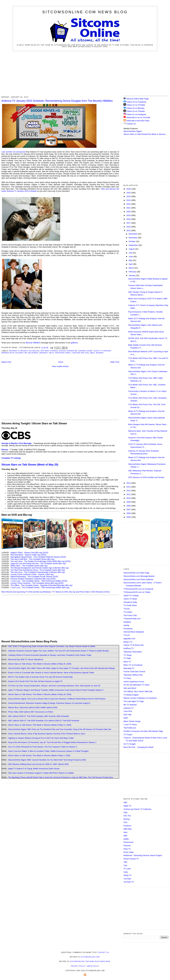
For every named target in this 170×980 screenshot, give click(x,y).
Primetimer (128, 629)
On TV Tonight (130, 744)
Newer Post (6, 362)
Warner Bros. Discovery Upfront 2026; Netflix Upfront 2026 (33, 707)
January (132, 275)
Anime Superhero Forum (134, 682)
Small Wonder (97, 353)
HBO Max (128, 829)
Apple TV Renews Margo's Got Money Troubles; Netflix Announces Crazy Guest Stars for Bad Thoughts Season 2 (56, 690)
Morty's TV (128, 642)
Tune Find (128, 711)
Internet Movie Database (134, 632)
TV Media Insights (131, 695)
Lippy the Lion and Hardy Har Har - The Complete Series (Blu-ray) (38, 563)
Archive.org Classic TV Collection (137, 809)
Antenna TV (14, 351)
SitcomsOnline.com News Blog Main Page (90, 961)
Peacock (127, 846)
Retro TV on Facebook (133, 665)
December (133, 234)
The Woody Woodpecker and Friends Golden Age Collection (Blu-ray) (40, 568)
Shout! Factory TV (131, 859)
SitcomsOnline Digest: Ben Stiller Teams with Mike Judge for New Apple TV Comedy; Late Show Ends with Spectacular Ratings (61, 668)
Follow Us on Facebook (136, 102)
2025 (129, 193)
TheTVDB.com (130, 728)
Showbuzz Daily (130, 602)
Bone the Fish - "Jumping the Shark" (139, 747)
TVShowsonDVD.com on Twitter (137, 592)
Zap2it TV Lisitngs (131, 595)
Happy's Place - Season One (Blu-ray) (26, 553)
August (132, 249)
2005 (129, 517)
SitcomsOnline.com (90, 957)
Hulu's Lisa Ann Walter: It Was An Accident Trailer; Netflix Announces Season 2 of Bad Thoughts (48, 751)
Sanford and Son (81, 353)
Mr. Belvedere (31, 353)
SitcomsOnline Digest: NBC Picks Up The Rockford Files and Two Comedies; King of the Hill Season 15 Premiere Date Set (60, 729)
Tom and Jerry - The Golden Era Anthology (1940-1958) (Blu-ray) (38, 561)
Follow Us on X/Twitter (136, 105)
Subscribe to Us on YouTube (138, 117)
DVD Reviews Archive (101, 592)
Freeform (127, 826)
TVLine (126, 609)
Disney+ (127, 819)
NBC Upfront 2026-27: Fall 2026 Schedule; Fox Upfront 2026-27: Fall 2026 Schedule (44, 721)
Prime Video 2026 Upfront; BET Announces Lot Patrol (31, 712)
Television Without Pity (133, 675)
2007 (129, 509)
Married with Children (12, 353)
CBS (125, 812)
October (132, 241)
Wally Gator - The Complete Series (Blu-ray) (29, 566)
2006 (129, 513)
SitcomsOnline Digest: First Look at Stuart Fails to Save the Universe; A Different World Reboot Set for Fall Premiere (57, 699)
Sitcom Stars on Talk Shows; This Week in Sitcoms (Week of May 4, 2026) (39, 755)
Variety (126, 625)
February (133, 272)
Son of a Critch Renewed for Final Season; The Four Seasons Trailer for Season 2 (43, 747)
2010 (129, 498)
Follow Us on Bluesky (135, 108)
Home (61, 362)
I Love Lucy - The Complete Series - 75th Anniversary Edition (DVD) (39, 581)
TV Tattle (127, 658)
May (131, 260)
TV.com (127, 635)
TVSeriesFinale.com (132, 619)
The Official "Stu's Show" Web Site (138, 691)
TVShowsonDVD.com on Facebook (138, 589)
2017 (129, 223)
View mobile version (60, 366)
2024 (129, 196)
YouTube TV (129, 882)
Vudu (126, 872)
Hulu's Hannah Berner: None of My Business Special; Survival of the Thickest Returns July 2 (47, 734)
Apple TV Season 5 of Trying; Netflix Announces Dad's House (34, 769)
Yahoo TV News (130, 599)
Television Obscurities (133, 652)
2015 (129, 230)
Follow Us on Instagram (136, 114)
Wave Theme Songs (132, 721)
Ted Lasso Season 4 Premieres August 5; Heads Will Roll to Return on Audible (41, 773)
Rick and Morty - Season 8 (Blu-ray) (26, 555)
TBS (125, 862)
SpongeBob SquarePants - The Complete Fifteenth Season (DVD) (38, 557)
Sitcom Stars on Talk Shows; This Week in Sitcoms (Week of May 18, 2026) (40, 694)
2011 (129, 494)
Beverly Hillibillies (30, 351)
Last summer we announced (13, 152)
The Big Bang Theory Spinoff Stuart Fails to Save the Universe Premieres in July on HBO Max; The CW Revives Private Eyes (61, 777)
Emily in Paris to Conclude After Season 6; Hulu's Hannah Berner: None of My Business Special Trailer (51, 673)
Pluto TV (127, 849)
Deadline (127, 622)
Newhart (44, 353)
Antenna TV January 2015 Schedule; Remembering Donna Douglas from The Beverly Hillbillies (57, 101)
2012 (129, 491)
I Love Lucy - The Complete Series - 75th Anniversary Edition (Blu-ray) (40, 587)
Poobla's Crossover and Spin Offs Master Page (143, 731)
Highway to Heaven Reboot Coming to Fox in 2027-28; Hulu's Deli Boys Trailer (41, 738)
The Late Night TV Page (134, 701)
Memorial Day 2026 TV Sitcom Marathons (26, 659)
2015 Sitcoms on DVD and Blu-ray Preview (146, 477)
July (131, 253)
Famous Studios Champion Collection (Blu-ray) (30, 579)
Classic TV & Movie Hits (134, 645)
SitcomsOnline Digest (133, 131)
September (134, 245)
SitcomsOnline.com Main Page (136, 573)
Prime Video (129, 852)
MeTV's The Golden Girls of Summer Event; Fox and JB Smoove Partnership (40, 677)
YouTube (127, 879)
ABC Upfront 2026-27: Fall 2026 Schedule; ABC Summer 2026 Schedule (38, 716)
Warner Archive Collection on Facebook (140, 698)
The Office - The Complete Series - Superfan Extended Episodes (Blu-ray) (41, 585)
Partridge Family (63, 353)
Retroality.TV (129, 668)
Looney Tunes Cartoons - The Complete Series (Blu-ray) (34, 583)
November (133, 238)
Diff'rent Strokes (49, 351)
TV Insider (128, 612)
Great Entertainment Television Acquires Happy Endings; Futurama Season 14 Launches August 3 (49, 703)
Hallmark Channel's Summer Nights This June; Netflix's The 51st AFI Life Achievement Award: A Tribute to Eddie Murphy (58, 651)
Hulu (125, 832)
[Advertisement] (85, 73)
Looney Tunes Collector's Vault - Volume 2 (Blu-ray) (32, 574)
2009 (129, 502)
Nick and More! (130, 688)
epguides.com (129, 639)
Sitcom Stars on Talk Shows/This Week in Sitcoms (144, 134)
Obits (51, 353)
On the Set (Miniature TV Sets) (136, 685)
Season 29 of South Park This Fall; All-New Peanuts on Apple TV (35, 681)
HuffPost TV (129, 648)
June (131, 257)
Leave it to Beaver (102, 351)
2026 (129, 189)
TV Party (127, 678)
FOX (125, 822)
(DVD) (46, 553)
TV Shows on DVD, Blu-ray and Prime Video (71, 592)
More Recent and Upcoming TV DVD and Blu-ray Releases (26, 592)
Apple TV (127, 806)
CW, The (127, 816)
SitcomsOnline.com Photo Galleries (138, 579)
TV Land (127, 869)
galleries (74, 343)
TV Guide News (130, 605)
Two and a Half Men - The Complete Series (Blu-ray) (32, 559)
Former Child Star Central (134, 672)
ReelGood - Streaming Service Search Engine (143, 855)
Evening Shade (85, 351)
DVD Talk (127, 715)
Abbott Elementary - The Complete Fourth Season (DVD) (34, 577)
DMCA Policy (93, 966)
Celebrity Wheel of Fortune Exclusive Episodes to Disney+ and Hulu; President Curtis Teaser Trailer (50, 655)
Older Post (115, 362)
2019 (129, 215)
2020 (129, 212)
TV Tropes (128, 735)
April (131, 264)
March (132, 268)
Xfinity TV (128, 875)
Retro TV (127, 662)
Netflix (126, 839)
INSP (126, 718)
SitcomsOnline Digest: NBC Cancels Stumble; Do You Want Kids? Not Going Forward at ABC (47, 760)
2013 (129, 487)
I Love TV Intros (130, 724)
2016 (129, 227)
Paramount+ (129, 842)
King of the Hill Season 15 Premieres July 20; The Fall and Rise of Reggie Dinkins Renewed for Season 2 (52, 742)
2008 (129, 506)
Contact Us (130, 124)
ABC (125, 802)
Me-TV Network (130, 705)
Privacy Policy (78, 966)
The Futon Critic (130, 615)
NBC (125, 836)
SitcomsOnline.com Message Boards (139, 576)
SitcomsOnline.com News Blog (85, 12)
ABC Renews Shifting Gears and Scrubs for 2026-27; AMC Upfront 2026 (38, 764)
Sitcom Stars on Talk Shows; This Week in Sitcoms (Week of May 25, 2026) (40, 664)
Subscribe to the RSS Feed (138, 121)
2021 (129, 208)
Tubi (125, 865)
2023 (129, 200)
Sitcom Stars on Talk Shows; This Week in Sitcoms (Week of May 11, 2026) (40, 725)
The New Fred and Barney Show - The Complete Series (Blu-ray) (38, 570)
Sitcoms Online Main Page (136, 99)
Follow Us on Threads (136, 111)
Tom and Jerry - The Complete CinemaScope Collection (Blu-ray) (38, 572)
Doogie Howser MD (68, 351)
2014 (129, 483)
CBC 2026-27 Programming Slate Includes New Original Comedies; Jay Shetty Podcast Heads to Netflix (52, 646)
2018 (129, 219)
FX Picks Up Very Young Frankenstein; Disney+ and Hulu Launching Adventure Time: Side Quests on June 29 (54, 686)
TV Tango (128, 655)
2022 (129, 204)
